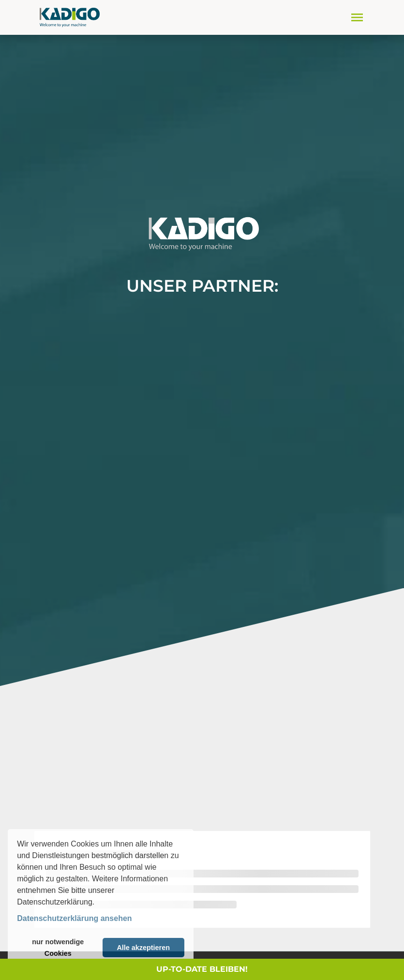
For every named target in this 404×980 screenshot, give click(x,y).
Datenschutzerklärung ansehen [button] (74, 918)
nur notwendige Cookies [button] (58, 948)
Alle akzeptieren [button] (143, 948)
